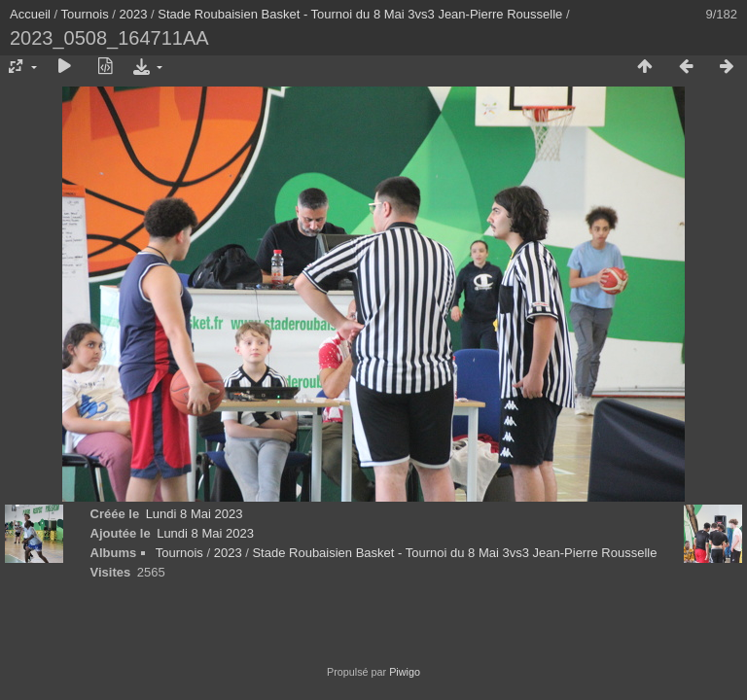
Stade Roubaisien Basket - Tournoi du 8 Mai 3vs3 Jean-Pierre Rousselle (360, 14)
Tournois (85, 14)
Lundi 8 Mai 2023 (195, 514)
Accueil (30, 14)
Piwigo (405, 672)
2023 (134, 14)
